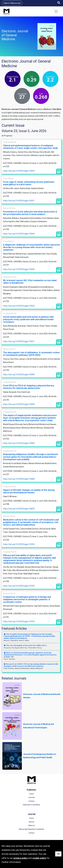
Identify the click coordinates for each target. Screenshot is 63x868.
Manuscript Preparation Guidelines (31, 829)
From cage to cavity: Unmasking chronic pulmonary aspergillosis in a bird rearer (29, 183)
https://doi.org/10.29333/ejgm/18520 (19, 306)
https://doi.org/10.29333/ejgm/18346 (19, 269)
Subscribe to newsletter (31, 805)
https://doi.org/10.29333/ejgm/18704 (19, 544)
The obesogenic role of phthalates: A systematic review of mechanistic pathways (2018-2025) (31, 354)
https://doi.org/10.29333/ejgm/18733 (19, 621)
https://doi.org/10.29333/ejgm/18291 (19, 201)
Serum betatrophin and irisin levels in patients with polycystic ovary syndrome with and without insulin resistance (28, 319)
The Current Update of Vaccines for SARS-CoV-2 (25, 645)
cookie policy (39, 858)
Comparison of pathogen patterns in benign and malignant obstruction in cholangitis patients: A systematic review (27, 599)
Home (32, 794)
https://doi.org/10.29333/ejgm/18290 (19, 171)
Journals (32, 797)
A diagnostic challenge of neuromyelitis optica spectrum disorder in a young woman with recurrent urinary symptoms (31, 247)
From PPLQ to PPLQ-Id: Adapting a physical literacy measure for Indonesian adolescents (29, 387)
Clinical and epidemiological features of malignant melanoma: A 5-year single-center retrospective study (30, 147)
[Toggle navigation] (56, 11)
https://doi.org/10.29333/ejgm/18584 (19, 404)
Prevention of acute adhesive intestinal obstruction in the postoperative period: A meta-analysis (30, 213)
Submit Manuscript (12, 3)
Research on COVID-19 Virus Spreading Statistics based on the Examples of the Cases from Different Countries (31, 665)
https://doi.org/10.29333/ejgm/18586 (19, 479)
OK (58, 854)
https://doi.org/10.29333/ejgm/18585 (19, 443)
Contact (31, 801)
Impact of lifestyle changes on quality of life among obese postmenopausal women (29, 491)
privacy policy (21, 858)
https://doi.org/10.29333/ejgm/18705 (19, 586)
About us (32, 825)
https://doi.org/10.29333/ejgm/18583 (19, 374)
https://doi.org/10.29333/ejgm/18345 (19, 234)
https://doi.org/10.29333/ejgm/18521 (19, 341)
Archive (31, 822)
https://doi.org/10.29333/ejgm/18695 (19, 509)
